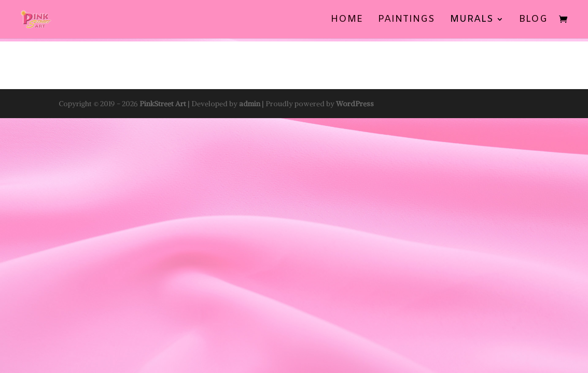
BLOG (533, 20)
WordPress (355, 104)
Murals (472, 20)
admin (250, 104)
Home (347, 20)
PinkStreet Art (163, 104)
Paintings (407, 20)
